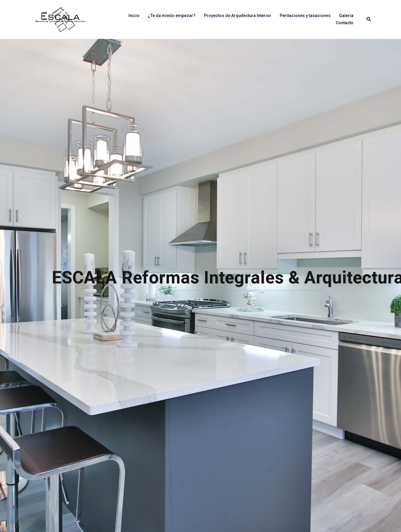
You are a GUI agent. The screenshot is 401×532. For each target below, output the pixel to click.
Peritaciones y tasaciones (305, 16)
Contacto (345, 23)
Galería (346, 16)
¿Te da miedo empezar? (172, 16)
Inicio (134, 16)
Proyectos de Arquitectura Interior (238, 16)
